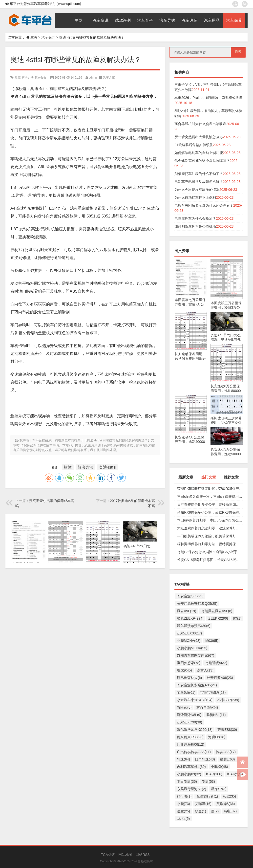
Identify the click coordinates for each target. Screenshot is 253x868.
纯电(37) (230, 811)
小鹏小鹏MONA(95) (192, 648)
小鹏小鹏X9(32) (189, 774)
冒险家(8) (184, 707)
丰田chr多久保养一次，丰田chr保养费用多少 (210, 497)
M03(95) (212, 641)
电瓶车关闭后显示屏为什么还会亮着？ (204, 205)
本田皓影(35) (187, 781)
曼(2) (215, 811)
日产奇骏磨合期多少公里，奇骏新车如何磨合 (210, 504)
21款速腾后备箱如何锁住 (194, 145)
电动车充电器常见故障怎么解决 (199, 182)
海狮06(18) (217, 737)
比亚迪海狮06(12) (190, 744)
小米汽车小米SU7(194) (195, 700)
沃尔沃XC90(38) (190, 722)
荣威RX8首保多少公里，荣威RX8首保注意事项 (210, 512)
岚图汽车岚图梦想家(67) (196, 655)
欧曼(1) (200, 811)
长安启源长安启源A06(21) (197, 685)
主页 (34, 37)
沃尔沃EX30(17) (189, 633)
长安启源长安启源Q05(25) (197, 604)
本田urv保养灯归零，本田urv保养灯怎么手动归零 (210, 520)
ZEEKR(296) (218, 618)
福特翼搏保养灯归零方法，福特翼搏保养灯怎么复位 (210, 544)
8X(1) (237, 618)
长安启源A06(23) (220, 678)
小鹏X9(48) (219, 767)
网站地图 (125, 855)
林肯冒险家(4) (207, 707)
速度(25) (183, 811)
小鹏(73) (183, 804)
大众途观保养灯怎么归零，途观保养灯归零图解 (210, 528)
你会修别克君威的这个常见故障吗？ (202, 161)
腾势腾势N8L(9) (189, 715)
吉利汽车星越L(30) (191, 767)
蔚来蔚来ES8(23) (190, 737)
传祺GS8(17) (226, 752)
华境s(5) (183, 819)
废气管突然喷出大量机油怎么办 (199, 137)
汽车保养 (48, 37)
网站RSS (143, 855)
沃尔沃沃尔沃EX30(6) (194, 626)
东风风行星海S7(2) (191, 789)
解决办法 (28, 78)
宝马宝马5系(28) (213, 693)
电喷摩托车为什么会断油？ (195, 218)
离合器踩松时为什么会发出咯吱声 (200, 124)
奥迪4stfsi (41, 78)
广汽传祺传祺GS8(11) (194, 752)
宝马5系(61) (186, 693)
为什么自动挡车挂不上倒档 (195, 197)
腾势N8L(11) (216, 715)
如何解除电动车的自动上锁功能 (199, 153)
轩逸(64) (183, 759)
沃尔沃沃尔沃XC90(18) (195, 730)
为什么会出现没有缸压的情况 (197, 190)
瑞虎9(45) (184, 670)
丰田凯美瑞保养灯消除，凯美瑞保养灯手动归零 (210, 536)
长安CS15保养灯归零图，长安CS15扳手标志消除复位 (210, 560)
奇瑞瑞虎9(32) (216, 663)
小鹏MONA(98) (189, 641)
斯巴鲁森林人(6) (189, 678)
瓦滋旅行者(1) (207, 796)
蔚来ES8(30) (227, 730)
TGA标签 (108, 855)
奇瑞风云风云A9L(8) (217, 611)
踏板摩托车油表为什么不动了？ (199, 174)
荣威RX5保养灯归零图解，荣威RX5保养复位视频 (210, 489)
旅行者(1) (184, 796)
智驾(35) (229, 796)
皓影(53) (208, 781)
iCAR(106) (214, 774)
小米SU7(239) (228, 700)
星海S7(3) (219, 789)
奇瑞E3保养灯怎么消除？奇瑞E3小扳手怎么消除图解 (210, 552)
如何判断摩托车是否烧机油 (195, 226)
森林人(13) (205, 670)
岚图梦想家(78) (189, 663)
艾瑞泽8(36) (226, 804)
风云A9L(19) (187, 611)
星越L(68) (227, 759)
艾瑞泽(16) (203, 804)
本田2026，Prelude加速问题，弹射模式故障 (208, 98)
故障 (18, 78)
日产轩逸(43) (205, 759)
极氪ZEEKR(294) (190, 618)
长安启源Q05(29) (190, 596)
